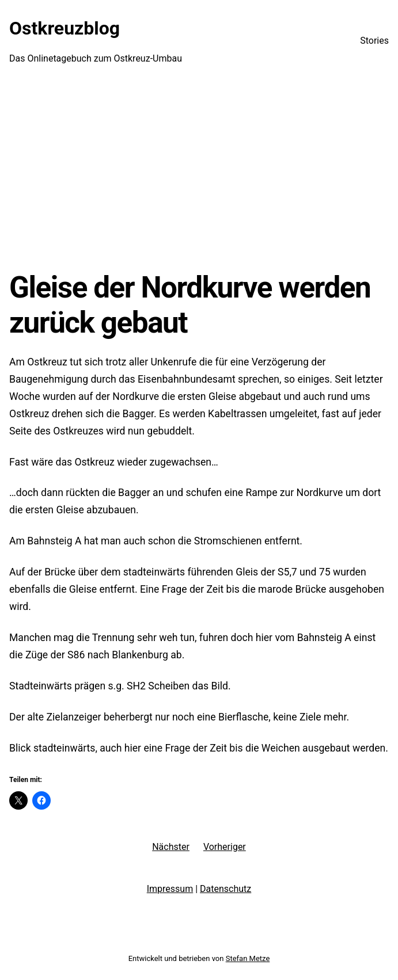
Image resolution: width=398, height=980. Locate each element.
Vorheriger (225, 847)
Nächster (171, 847)
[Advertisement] (199, 176)
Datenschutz (225, 889)
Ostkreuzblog (65, 28)
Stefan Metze (248, 958)
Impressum (170, 889)
